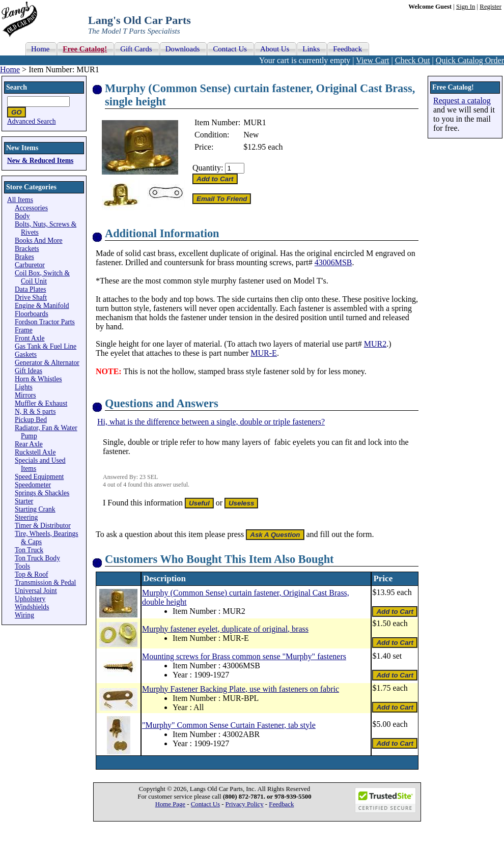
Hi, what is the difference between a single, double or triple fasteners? (211, 422)
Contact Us (205, 804)
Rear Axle (29, 444)
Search (17, 87)
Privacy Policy (245, 804)
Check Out (413, 60)
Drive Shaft (31, 298)
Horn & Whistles (38, 379)
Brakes (24, 257)
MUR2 (375, 344)
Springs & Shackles (42, 493)
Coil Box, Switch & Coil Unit (42, 277)
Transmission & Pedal (45, 583)
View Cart (372, 60)
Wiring (24, 615)
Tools (22, 566)
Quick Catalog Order (470, 60)
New (251, 135)
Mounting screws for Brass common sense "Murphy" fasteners (244, 656)
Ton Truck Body (37, 558)
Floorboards (32, 314)
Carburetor (30, 265)
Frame (24, 330)
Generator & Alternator (47, 363)
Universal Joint (36, 591)
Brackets (27, 249)
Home (10, 69)
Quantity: (208, 168)
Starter (24, 501)
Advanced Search (32, 121)
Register (491, 7)
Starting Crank (35, 509)
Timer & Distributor (43, 526)
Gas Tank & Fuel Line (46, 346)
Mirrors (25, 395)
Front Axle (30, 338)
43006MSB (333, 262)
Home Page (170, 804)
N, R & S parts (35, 412)
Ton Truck (29, 550)
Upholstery (30, 599)
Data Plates (31, 289)
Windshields (32, 607)
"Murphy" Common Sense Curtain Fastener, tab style (229, 725)
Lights (24, 387)
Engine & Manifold (42, 306)
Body (22, 216)
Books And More (39, 241)
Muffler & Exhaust (41, 403)
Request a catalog (462, 101)
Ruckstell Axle (35, 452)
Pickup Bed (31, 420)
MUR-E (264, 353)
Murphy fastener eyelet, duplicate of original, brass (225, 629)
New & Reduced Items (40, 161)
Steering (26, 517)
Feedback (281, 804)
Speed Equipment (39, 477)
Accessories (31, 208)
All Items (20, 200)
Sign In (466, 7)
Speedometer (33, 485)
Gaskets (26, 355)
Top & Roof (32, 574)
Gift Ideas (29, 371)
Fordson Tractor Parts (45, 322)
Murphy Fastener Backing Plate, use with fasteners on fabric (241, 689)
